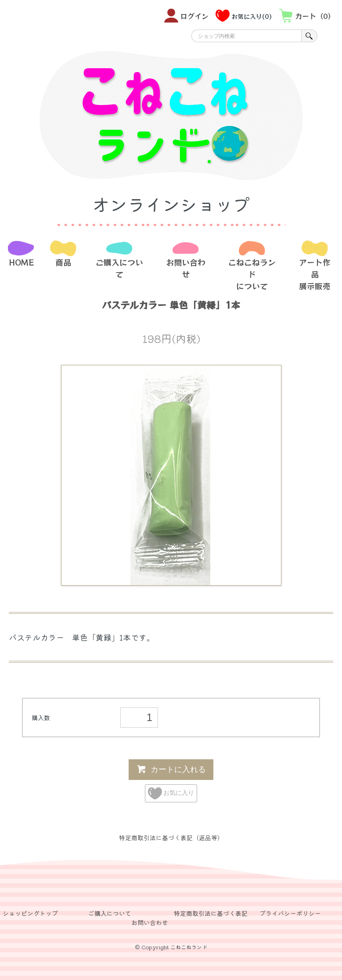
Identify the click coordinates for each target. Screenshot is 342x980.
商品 (63, 262)
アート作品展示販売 (315, 274)
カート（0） (307, 16)
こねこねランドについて (252, 274)
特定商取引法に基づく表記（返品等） (171, 838)
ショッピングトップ (30, 913)
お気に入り (171, 793)
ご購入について (119, 268)
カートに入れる (171, 769)
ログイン (186, 16)
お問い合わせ (186, 268)
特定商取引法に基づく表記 (211, 913)
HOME (21, 262)
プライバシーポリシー (290, 913)
